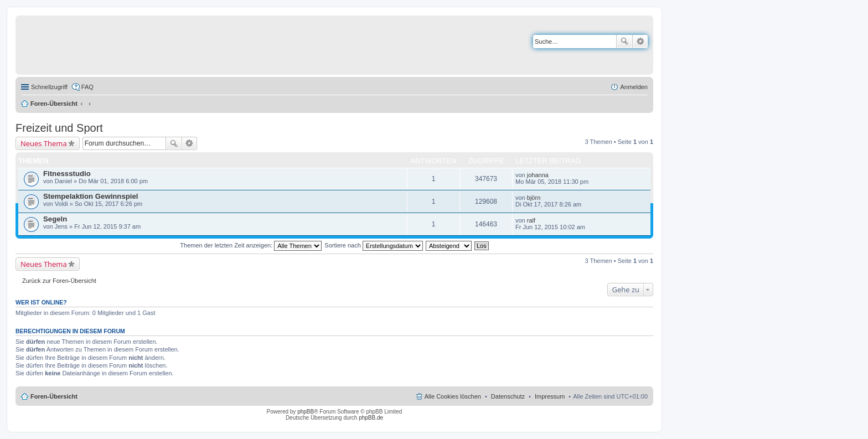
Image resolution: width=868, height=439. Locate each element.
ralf (531, 220)
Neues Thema (44, 143)
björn (534, 198)
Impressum (550, 396)
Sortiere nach (373, 245)
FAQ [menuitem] (87, 87)
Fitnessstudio (67, 174)
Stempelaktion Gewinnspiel (91, 196)
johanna (538, 175)
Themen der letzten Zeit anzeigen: (251, 245)
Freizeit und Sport (59, 128)
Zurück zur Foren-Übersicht (59, 281)
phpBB (306, 412)
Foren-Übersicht (54, 104)
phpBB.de (371, 418)
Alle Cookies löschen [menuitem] (453, 396)
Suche (624, 42)
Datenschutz (508, 396)
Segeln (55, 219)
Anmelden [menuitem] (634, 87)
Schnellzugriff (49, 87)
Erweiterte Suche (640, 42)
